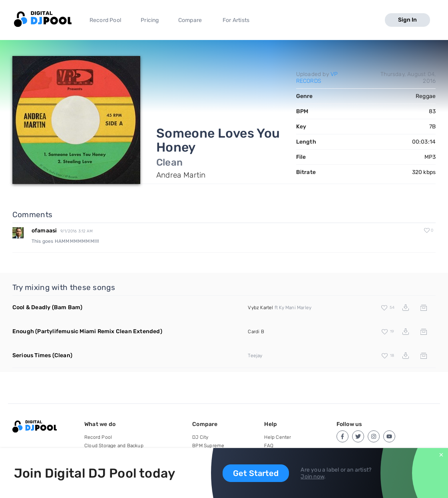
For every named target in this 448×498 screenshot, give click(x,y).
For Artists (236, 20)
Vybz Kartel (260, 308)
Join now (312, 477)
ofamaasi (44, 231)
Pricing (150, 20)
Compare (190, 20)
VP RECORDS (317, 78)
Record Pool (105, 20)
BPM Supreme (208, 446)
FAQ (269, 446)
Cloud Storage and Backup (114, 446)
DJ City (200, 437)
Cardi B (256, 332)
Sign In (407, 20)
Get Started (256, 473)
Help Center (278, 437)
